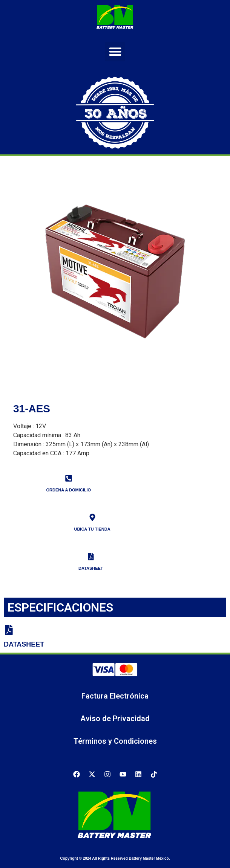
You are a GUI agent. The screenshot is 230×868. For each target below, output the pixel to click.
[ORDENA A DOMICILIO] (69, 478)
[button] (115, 52)
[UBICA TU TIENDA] (92, 517)
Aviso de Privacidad (115, 719)
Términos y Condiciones (115, 741)
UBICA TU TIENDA (92, 529)
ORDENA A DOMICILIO (68, 490)
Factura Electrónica (115, 696)
